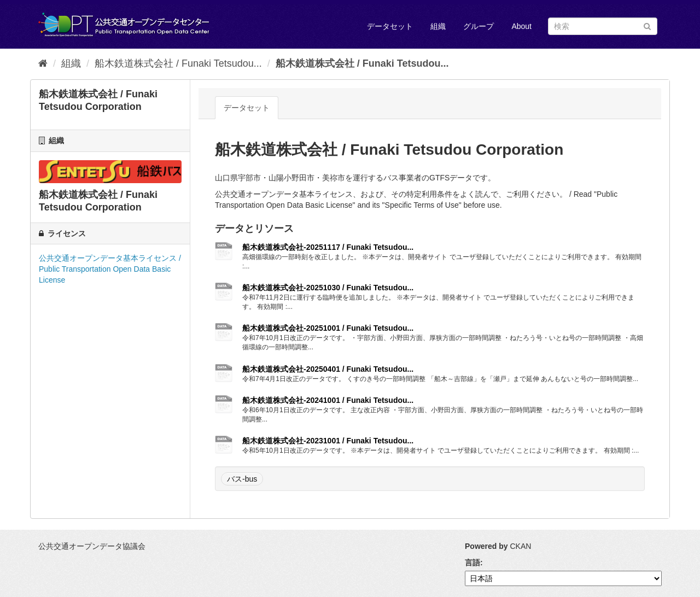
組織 (438, 26)
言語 (472, 563)
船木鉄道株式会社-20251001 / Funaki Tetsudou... (328, 328)
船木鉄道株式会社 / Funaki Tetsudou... (178, 63)
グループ (479, 26)
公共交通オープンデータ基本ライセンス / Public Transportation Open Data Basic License (110, 269)
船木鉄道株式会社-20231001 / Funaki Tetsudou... (328, 441)
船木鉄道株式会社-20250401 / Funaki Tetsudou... (328, 369)
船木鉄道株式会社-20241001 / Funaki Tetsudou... (328, 400)
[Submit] (647, 25)
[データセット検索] (603, 26)
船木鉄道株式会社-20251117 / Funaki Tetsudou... (328, 247)
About (521, 26)
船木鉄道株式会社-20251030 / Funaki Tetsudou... (328, 288)
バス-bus (242, 479)
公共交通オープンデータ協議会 (92, 546)
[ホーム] (43, 63)
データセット (390, 26)
